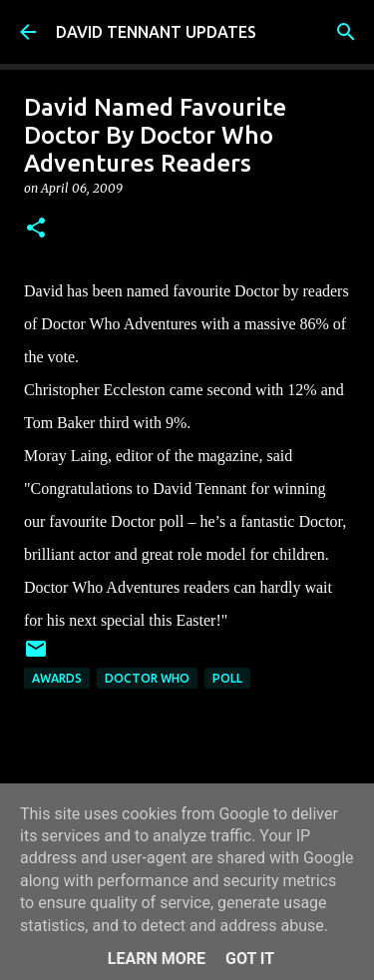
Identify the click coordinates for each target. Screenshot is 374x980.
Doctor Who (147, 678)
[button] (36, 229)
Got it (250, 959)
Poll (227, 678)
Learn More (157, 959)
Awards (57, 678)
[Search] (346, 32)
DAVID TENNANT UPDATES (156, 32)
